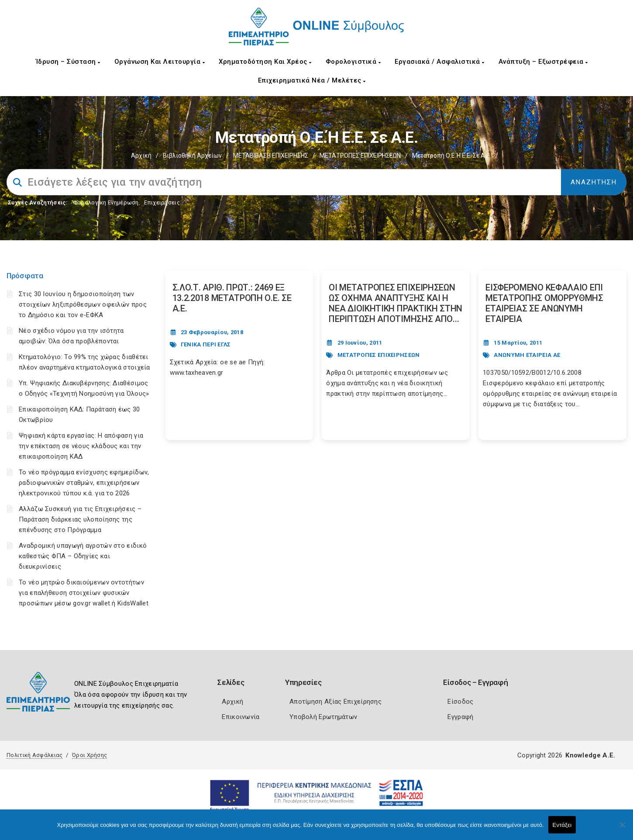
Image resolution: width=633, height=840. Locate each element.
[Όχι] (622, 829)
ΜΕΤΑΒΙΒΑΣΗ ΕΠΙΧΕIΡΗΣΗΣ (271, 156)
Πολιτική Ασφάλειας (34, 755)
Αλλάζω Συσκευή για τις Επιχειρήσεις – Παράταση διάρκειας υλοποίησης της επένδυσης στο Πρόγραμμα (80, 519)
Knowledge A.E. (590, 755)
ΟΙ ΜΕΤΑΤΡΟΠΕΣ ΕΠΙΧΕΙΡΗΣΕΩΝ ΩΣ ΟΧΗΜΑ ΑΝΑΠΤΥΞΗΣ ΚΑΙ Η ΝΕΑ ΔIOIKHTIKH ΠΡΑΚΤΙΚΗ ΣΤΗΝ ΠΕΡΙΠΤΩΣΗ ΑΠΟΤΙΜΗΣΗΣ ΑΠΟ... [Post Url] (396, 303)
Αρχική (141, 156)
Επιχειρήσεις (162, 202)
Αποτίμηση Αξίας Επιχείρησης (335, 702)
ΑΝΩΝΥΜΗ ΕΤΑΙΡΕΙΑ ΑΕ (527, 355)
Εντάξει (562, 825)
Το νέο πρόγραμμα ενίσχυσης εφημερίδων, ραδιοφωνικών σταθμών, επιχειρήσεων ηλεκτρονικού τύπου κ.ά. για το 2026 (84, 483)
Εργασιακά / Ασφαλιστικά (440, 62)
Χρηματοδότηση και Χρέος (265, 62)
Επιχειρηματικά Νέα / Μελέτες (312, 80)
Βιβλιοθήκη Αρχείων (192, 156)
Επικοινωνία (241, 717)
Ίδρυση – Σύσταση (68, 62)
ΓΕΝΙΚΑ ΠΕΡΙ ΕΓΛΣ (206, 344)
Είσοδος (460, 702)
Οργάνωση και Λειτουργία (160, 62)
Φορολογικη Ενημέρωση (106, 202)
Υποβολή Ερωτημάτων (323, 717)
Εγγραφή (460, 717)
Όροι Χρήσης (89, 755)
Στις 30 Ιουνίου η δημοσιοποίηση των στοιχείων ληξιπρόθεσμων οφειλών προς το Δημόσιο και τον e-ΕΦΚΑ (83, 304)
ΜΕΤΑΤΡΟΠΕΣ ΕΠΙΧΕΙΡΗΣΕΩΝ (360, 156)
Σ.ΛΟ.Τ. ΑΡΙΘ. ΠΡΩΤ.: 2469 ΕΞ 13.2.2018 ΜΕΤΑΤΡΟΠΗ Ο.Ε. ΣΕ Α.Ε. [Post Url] (232, 298)
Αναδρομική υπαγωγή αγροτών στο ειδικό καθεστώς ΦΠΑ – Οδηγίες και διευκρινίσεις (83, 556)
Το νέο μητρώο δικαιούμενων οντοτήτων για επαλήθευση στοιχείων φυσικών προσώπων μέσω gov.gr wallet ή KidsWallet (84, 593)
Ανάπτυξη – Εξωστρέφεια (543, 62)
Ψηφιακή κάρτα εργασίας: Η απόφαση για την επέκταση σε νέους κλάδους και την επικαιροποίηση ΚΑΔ (81, 446)
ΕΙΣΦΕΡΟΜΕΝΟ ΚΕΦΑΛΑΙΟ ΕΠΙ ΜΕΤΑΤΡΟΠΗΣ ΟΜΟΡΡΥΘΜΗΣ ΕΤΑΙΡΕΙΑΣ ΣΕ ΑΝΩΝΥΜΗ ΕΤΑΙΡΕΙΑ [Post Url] (544, 303)
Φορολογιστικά (353, 62)
